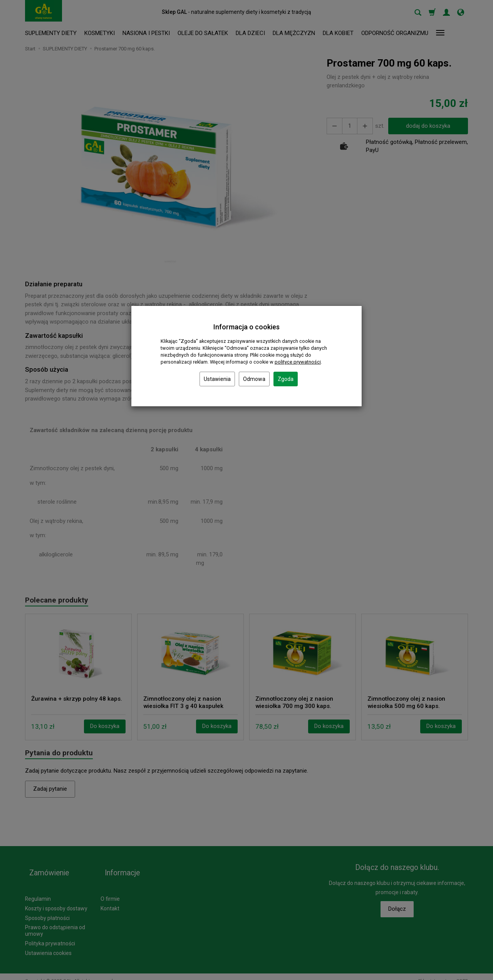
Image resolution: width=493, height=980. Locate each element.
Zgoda (286, 379)
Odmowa (254, 379)
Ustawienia (217, 379)
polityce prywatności (298, 362)
